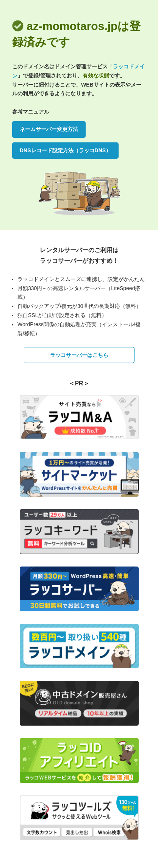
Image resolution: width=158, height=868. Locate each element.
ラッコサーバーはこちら (79, 355)
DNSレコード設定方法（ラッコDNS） (65, 150)
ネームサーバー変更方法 (49, 129)
